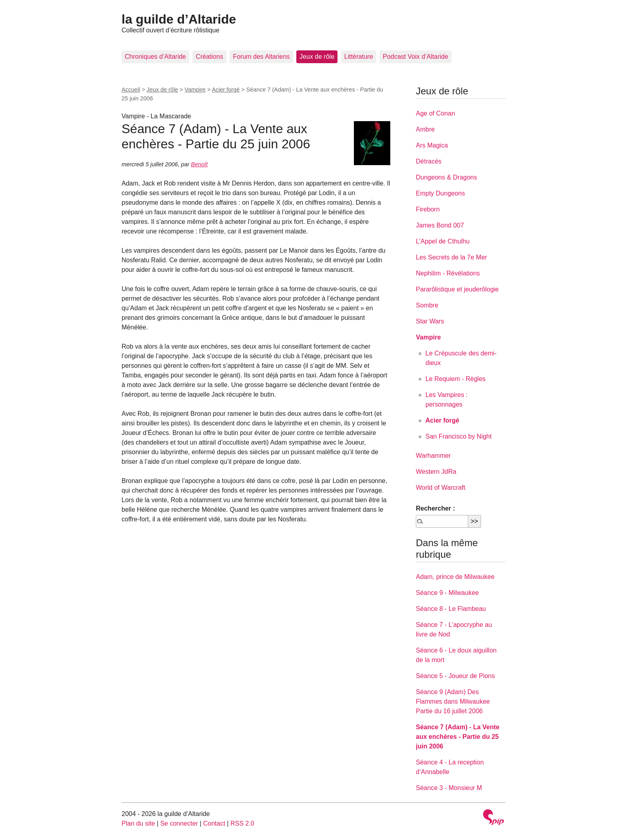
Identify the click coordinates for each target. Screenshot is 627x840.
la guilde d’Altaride (179, 19)
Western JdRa (436, 472)
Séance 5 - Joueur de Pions (455, 676)
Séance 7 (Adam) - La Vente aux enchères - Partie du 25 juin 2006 (458, 737)
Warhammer (433, 456)
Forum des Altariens (261, 57)
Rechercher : (435, 508)
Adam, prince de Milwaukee (455, 577)
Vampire (195, 90)
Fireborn (428, 209)
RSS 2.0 (242, 823)
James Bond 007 (440, 225)
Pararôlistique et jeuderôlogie (457, 289)
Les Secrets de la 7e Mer (451, 257)
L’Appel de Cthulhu (443, 241)
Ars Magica (432, 145)
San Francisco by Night (458, 436)
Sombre (427, 305)
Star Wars (430, 321)
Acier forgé (226, 90)
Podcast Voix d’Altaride (415, 57)
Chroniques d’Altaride (155, 57)
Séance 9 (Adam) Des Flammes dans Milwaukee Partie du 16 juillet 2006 (453, 701)
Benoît (200, 164)
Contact (214, 823)
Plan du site (138, 823)
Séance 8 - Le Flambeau (451, 609)
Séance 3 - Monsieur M (449, 788)
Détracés (429, 161)
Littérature (359, 57)
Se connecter (179, 823)
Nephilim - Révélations (448, 273)
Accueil (131, 90)
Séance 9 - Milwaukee (447, 593)
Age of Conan (435, 113)
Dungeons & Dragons (446, 177)
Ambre (425, 129)
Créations (209, 57)
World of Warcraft (441, 488)
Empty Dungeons (440, 193)
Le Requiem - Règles (455, 379)
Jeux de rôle (317, 57)
